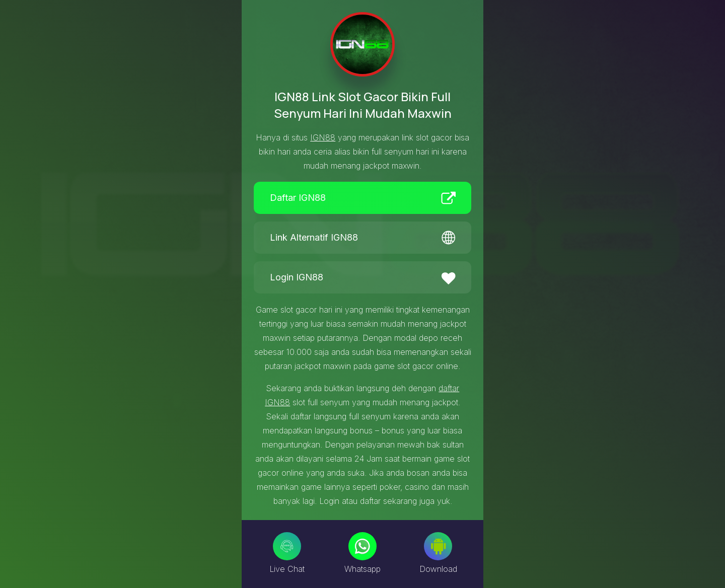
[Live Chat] (287, 546)
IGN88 (323, 137)
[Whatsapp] (362, 546)
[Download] (438, 546)
